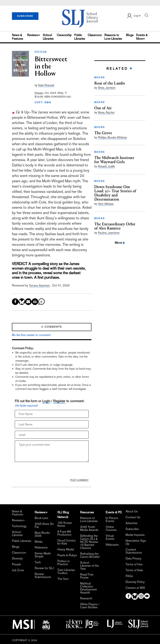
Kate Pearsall (46, 85)
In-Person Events (112, 520)
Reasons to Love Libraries (113, 37)
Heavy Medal (66, 549)
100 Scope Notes (65, 524)
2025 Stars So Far (44, 525)
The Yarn (63, 579)
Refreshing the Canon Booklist (90, 555)
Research (86, 598)
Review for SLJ (44, 568)
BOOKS (100, 78)
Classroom (95, 35)
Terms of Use (134, 564)
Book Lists (41, 518)
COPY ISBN (43, 102)
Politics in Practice (63, 563)
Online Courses (111, 528)
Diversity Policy (135, 582)
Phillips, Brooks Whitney (112, 137)
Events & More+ (142, 37)
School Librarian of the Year (89, 566)
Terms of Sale (134, 570)
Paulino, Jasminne (109, 233)
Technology (19, 526)
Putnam (39, 93)
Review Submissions (43, 576)
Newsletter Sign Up (136, 542)
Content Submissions (134, 551)
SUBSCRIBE (25, 16)
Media (39, 542)
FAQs (129, 576)
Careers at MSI (135, 588)
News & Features (18, 37)
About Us (132, 511)
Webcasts (112, 545)
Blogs (130, 35)
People (16, 564)
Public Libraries (80, 37)
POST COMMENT (79, 480)
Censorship (64, 35)
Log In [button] (134, 16)
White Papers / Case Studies (90, 606)
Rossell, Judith (106, 166)
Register (59, 401)
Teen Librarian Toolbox (66, 572)
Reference (41, 548)
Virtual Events (110, 537)
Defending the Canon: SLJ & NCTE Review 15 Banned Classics (89, 542)
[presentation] (44, 471)
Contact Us (133, 517)
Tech (38, 562)
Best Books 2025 (42, 534)
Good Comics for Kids (66, 542)
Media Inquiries (135, 535)
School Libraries (48, 37)
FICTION (41, 52)
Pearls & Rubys (67, 555)
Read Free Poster (87, 576)
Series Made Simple (43, 555)
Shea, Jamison (107, 88)
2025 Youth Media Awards (89, 528)
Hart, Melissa (106, 204)
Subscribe (132, 529)
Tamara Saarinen (39, 285)
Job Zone (18, 570)
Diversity (17, 559)
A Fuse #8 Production (64, 533)
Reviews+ (34, 35)
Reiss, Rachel (106, 112)
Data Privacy (133, 559)
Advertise (132, 523)
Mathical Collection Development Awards (88, 588)
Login (46, 401)
